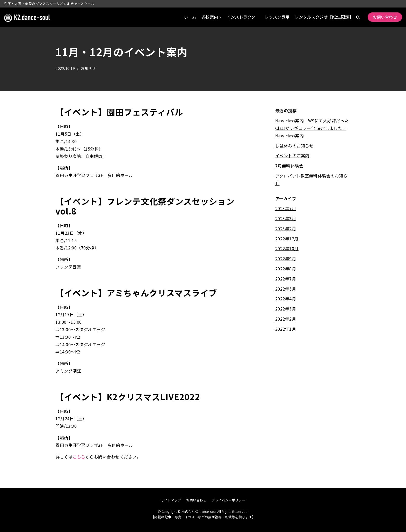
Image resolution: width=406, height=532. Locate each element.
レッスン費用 (277, 17)
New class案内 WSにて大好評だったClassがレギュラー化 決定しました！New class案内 (312, 128)
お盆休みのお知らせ (295, 146)
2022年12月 (287, 239)
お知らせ (88, 68)
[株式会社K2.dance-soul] (27, 17)
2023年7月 (286, 208)
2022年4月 (286, 299)
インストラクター (243, 17)
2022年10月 (287, 249)
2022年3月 (286, 309)
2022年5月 (286, 289)
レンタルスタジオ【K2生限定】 (324, 17)
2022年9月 (286, 258)
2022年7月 (286, 279)
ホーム (190, 17)
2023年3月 (286, 218)
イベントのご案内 (292, 156)
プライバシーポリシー (228, 500)
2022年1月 (286, 329)
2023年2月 (286, 228)
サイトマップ (171, 500)
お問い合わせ (385, 17)
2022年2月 (286, 319)
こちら (79, 457)
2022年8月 (286, 269)
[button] (358, 17)
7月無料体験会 (289, 166)
